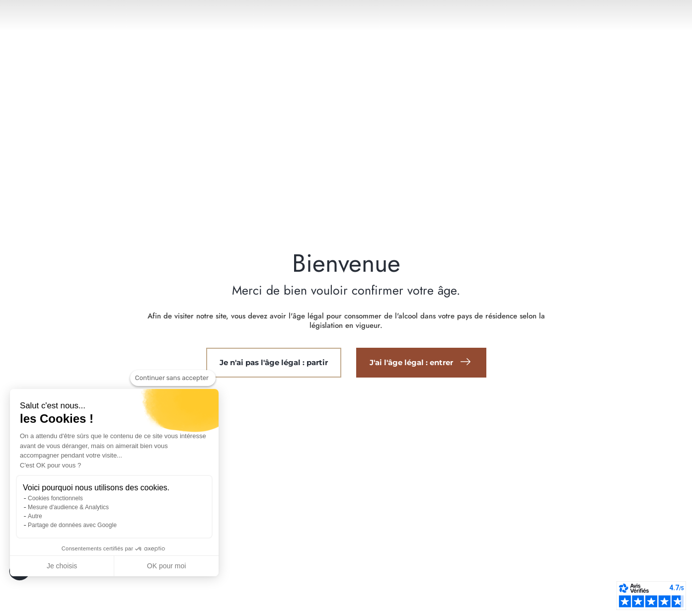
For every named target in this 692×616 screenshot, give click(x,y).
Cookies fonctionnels (55, 498)
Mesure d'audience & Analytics (68, 507)
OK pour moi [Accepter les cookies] (167, 566)
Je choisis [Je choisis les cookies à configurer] (62, 566)
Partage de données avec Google (72, 525)
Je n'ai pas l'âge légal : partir (274, 362)
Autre (35, 516)
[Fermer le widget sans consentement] (173, 378)
